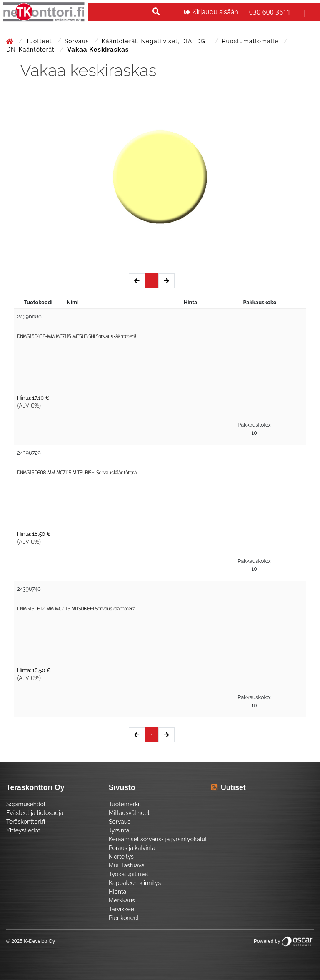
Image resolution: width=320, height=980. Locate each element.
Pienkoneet (124, 918)
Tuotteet (40, 41)
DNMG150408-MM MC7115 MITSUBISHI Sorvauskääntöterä (77, 336)
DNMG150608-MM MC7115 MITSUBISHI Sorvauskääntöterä (77, 473)
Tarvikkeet (122, 909)
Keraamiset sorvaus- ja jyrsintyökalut (158, 839)
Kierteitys (121, 857)
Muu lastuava (127, 865)
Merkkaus (122, 900)
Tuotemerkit (125, 804)
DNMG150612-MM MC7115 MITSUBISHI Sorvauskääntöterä (76, 609)
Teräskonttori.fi (26, 822)
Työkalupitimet (129, 874)
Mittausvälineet (129, 813)
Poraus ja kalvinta (132, 848)
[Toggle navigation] (302, 12)
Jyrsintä (119, 830)
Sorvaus (78, 41)
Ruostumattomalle (251, 41)
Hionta (117, 892)
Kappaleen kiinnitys (135, 883)
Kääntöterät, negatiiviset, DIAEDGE (156, 41)
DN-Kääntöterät (31, 50)
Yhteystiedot (23, 830)
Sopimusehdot (26, 804)
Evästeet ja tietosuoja (35, 813)
